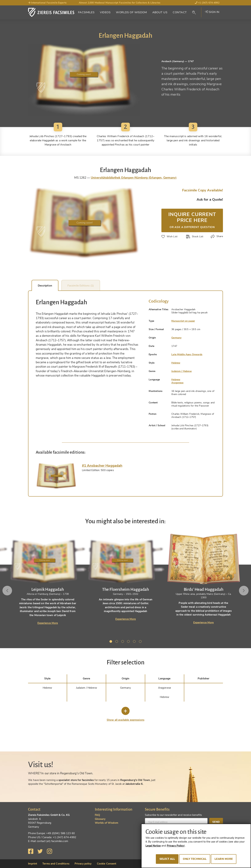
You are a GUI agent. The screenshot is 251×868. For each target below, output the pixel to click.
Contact (180, 12)
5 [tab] (135, 642)
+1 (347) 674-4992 (207, 3)
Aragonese (177, 383)
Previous (8, 591)
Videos (105, 12)
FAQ (97, 815)
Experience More (48, 623)
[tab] (56, 476)
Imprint (33, 864)
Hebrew (176, 363)
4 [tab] (129, 642)
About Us (160, 12)
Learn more (224, 859)
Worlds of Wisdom (131, 12)
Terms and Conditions (56, 864)
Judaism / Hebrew (181, 371)
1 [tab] (111, 642)
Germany (176, 338)
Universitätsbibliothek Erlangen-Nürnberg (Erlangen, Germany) (134, 178)
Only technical (195, 859)
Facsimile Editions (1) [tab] (95, 286)
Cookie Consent (107, 864)
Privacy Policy (175, 846)
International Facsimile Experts (47, 3)
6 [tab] (141, 642)
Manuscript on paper (183, 321)
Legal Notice (153, 846)
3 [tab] (123, 642)
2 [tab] (117, 642)
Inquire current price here (192, 220)
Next (243, 591)
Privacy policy (83, 864)
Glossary (100, 819)
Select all (167, 859)
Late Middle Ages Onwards (187, 354)
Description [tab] (50, 286)
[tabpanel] (126, 577)
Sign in (212, 12)
